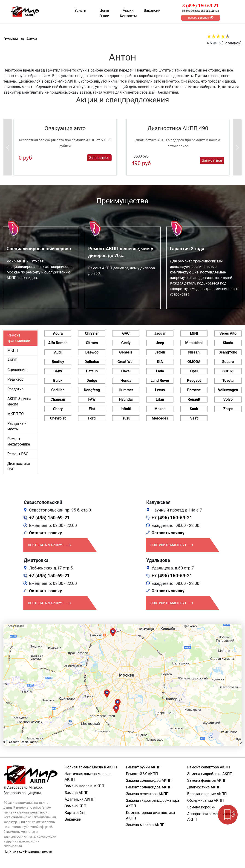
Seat (194, 418)
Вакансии (152, 10)
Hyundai (126, 399)
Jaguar (160, 333)
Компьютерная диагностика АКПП (151, 815)
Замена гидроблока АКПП (210, 774)
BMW (58, 371)
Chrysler (92, 333)
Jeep (160, 343)
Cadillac (58, 390)
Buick (58, 381)
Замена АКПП (77, 793)
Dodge (92, 381)
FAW (92, 399)
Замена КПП (75, 806)
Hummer (126, 390)
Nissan (194, 352)
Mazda (160, 409)
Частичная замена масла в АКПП (88, 777)
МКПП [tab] (13, 350)
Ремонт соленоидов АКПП (149, 787)
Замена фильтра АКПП (207, 780)
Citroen (92, 343)
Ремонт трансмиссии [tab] (19, 338)
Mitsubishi (194, 343)
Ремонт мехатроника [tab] (19, 441)
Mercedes (160, 418)
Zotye (228, 409)
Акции (128, 10)
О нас (104, 16)
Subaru (228, 362)
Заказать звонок (198, 18)
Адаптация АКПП (79, 799)
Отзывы (11, 39)
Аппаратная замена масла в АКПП (212, 817)
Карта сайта (75, 813)
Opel (194, 371)
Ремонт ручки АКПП (143, 767)
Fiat (92, 409)
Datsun (92, 371)
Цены (104, 10)
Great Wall (126, 362)
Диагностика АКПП (204, 787)
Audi (58, 352)
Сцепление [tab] (17, 370)
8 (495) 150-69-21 (200, 6)
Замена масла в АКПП (145, 825)
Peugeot (194, 381)
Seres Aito (228, 333)
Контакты (128, 16)
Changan (58, 399)
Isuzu (126, 418)
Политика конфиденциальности (28, 851)
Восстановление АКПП (207, 794)
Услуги (80, 10)
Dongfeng (92, 390)
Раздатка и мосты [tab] (17, 426)
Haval (126, 371)
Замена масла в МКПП (84, 786)
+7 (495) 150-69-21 (49, 518)
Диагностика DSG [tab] (19, 466)
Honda (126, 381)
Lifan (160, 399)
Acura (58, 333)
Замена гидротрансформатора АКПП (153, 803)
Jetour (160, 352)
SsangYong (228, 352)
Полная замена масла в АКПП (91, 767)
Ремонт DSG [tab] (18, 454)
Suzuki (228, 371)
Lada (160, 371)
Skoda (228, 343)
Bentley (58, 362)
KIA (160, 362)
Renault (194, 399)
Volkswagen (228, 390)
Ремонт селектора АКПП (209, 767)
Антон (32, 39)
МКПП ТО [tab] (16, 414)
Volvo (228, 399)
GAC (126, 333)
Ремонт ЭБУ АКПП (142, 774)
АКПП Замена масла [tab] (19, 401)
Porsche (194, 390)
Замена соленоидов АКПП (149, 780)
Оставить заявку (45, 533)
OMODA (194, 362)
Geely (126, 343)
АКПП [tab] (12, 360)
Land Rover (160, 381)
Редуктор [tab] (15, 379)
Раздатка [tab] (15, 389)
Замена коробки (201, 807)
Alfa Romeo (58, 343)
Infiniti (126, 409)
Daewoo (92, 352)
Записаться (99, 158)
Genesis (126, 352)
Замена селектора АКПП (147, 794)
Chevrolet (58, 418)
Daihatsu (92, 362)
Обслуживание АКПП (206, 800)
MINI (194, 333)
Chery (58, 409)
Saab (194, 409)
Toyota (228, 381)
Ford (92, 418)
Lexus (160, 390)
